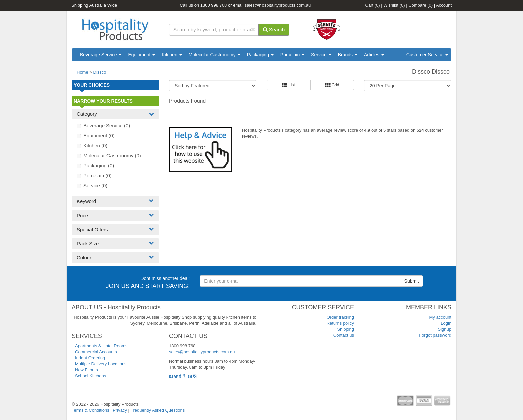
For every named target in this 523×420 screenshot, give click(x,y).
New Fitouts (87, 370)
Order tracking (340, 317)
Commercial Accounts (96, 352)
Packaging (260, 55)
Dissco (100, 72)
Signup (445, 329)
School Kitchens (91, 376)
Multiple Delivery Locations (101, 364)
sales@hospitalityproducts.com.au (278, 5)
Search (274, 30)
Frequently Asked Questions (158, 410)
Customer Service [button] (427, 55)
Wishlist (394, 5)
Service (321, 55)
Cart (373, 5)
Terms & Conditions (91, 410)
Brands (348, 55)
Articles (374, 55)
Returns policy (340, 323)
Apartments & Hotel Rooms (101, 346)
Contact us (344, 335)
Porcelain (292, 55)
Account (444, 5)
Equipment (142, 55)
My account (440, 317)
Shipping (345, 329)
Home (83, 72)
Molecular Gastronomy (215, 55)
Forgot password (435, 335)
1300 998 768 (214, 5)
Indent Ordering (90, 358)
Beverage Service (101, 55)
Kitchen (172, 55)
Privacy (120, 410)
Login (446, 323)
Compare (420, 5)
